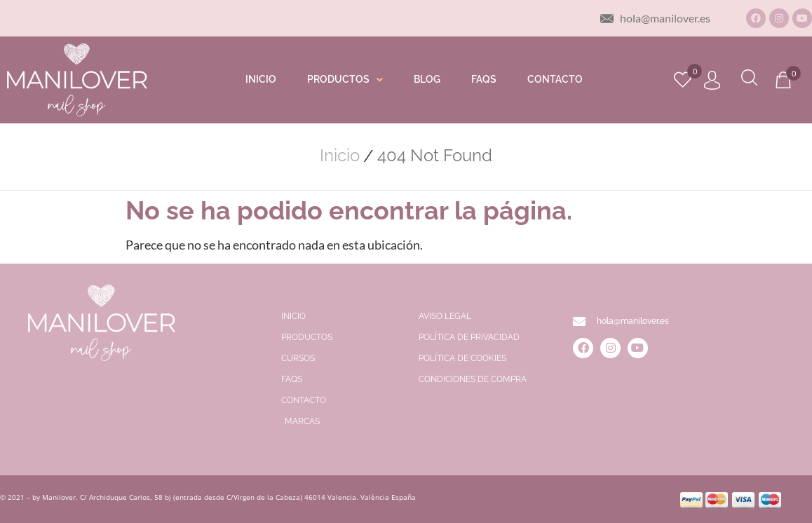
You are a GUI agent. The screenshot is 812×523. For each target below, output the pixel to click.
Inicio (340, 156)
